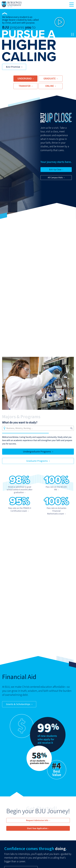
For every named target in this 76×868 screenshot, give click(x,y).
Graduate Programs (37, 461)
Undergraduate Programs (37, 451)
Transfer (25, 86)
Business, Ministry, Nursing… (20, 428)
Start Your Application (37, 828)
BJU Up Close (55, 169)
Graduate (50, 79)
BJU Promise (13, 67)
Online (50, 86)
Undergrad (25, 79)
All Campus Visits (55, 177)
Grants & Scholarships (18, 704)
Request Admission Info (37, 820)
